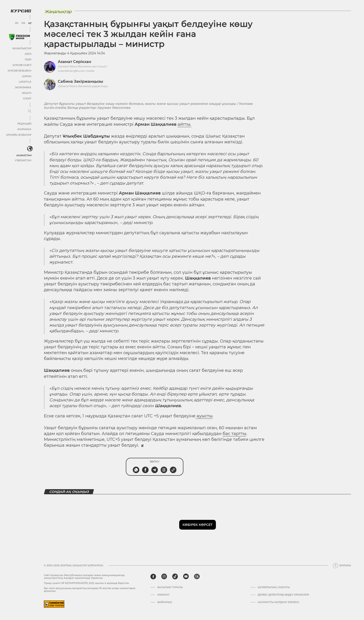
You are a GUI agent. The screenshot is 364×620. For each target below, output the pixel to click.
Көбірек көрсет (198, 525)
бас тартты (234, 434)
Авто (28, 54)
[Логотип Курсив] (21, 11)
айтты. (184, 124)
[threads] (197, 577)
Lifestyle (25, 82)
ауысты (204, 416)
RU (17, 23)
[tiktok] (175, 577)
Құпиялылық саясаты (274, 587)
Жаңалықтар (22, 48)
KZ (30, 23)
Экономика (23, 87)
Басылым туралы (170, 587)
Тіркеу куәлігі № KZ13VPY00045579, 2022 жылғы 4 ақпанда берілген (86, 583)
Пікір (28, 60)
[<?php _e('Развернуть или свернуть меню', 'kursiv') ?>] (30, 149)
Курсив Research (19, 71)
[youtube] (186, 577)
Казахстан (24, 155)
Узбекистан (23, 160)
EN (23, 23)
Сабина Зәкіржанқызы (80, 81)
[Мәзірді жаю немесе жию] (30, 111)
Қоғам (27, 76)
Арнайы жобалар (19, 135)
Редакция (24, 124)
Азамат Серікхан (75, 62)
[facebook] (153, 577)
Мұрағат (163, 595)
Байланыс (165, 602)
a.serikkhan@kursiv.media (76, 71)
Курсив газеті (22, 65)
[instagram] (164, 577)
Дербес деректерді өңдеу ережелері (283, 595)
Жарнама (24, 129)
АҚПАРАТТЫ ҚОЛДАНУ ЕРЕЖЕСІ (278, 602)
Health (27, 93)
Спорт (27, 99)
